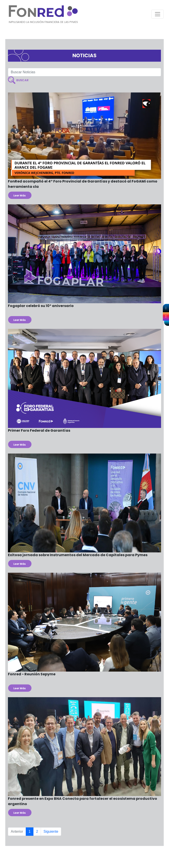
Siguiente (51, 831)
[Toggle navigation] (158, 14)
